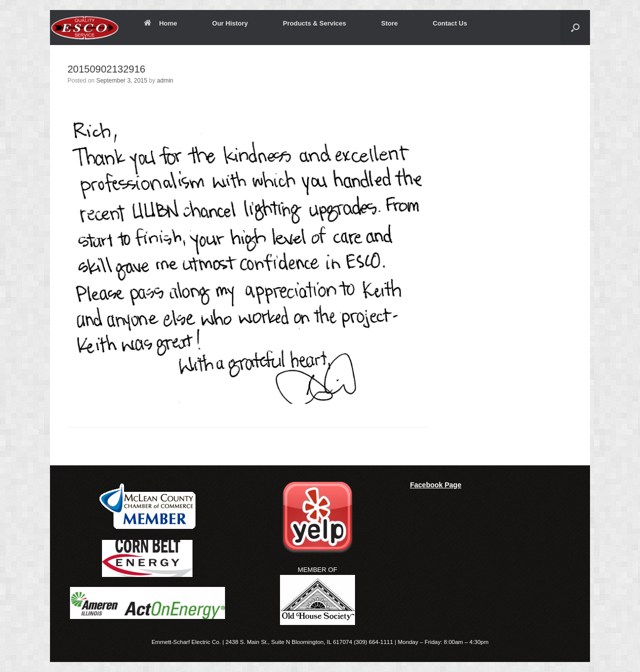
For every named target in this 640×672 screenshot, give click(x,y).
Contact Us (450, 23)
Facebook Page (436, 485)
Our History (230, 23)
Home (160, 23)
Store (389, 23)
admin (165, 81)
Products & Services (314, 23)
